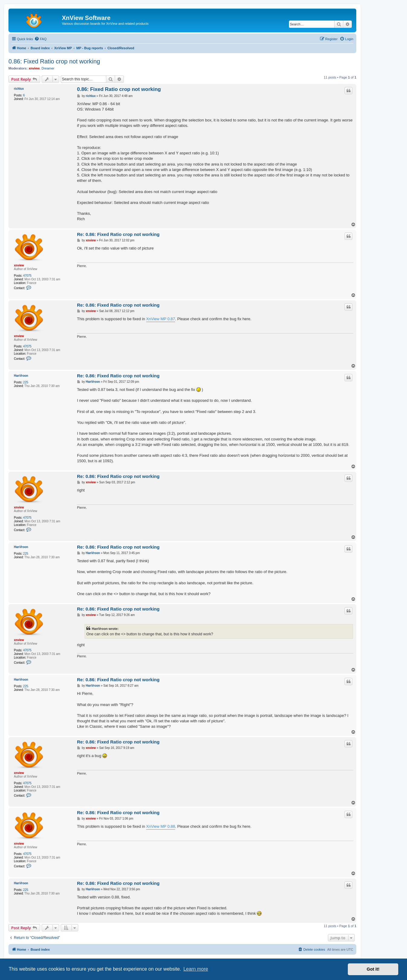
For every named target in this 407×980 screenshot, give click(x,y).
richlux (19, 89)
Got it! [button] (373, 969)
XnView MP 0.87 (161, 319)
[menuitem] (40, 39)
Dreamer (48, 68)
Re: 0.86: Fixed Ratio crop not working (118, 234)
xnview (34, 68)
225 (26, 382)
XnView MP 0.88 (161, 826)
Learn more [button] (196, 969)
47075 (27, 276)
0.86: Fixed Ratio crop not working (54, 61)
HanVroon (21, 376)
